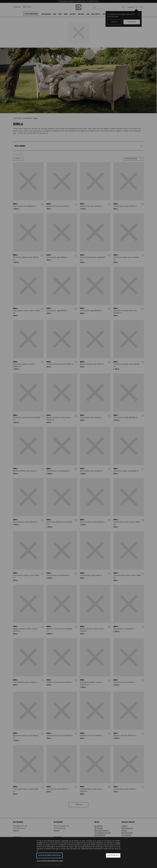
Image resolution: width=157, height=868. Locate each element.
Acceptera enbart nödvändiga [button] (50, 855)
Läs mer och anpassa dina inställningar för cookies (50, 861)
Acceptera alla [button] (113, 855)
